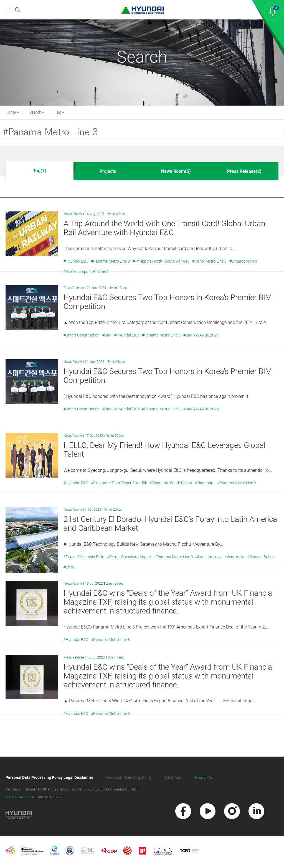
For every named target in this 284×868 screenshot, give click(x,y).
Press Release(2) (244, 171)
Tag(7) (40, 171)
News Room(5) (176, 171)
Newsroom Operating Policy (128, 777)
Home (11, 112)
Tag (58, 112)
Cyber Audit (174, 777)
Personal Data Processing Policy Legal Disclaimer (49, 777)
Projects (108, 171)
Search (35, 112)
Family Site (204, 778)
